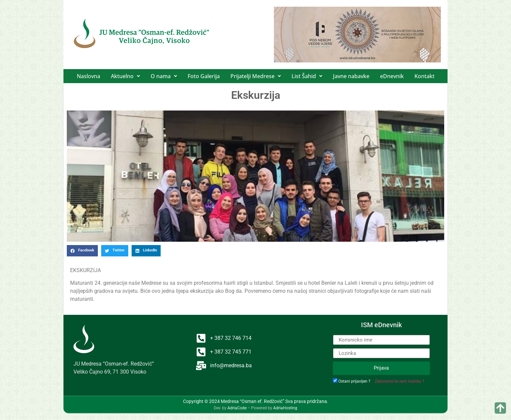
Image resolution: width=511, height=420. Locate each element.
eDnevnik (392, 76)
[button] (125, 76)
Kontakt (424, 76)
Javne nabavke (351, 76)
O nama (164, 76)
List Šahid (307, 76)
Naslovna (89, 76)
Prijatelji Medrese (256, 76)
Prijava (381, 368)
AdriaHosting (285, 408)
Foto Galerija (204, 76)
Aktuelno (125, 76)
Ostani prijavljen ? (354, 381)
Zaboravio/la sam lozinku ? (399, 381)
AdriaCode (237, 408)
